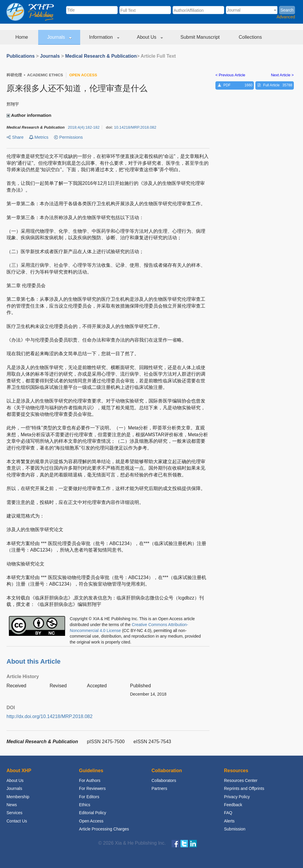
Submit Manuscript (201, 37)
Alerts (229, 821)
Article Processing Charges (104, 829)
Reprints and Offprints (244, 788)
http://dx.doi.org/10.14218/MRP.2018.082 (50, 716)
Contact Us (17, 821)
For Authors (90, 780)
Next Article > (282, 75)
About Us (150, 37)
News (12, 805)
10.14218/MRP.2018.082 (135, 127)
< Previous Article (230, 75)
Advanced (286, 17)
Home (22, 37)
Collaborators (164, 780)
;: (84, 127)
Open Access (91, 821)
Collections (251, 37)
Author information (30, 115)
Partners (159, 788)
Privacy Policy (237, 797)
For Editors (89, 797)
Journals (59, 37)
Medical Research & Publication (101, 56)
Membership (18, 797)
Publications (21, 56)
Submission (235, 829)
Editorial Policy (93, 813)
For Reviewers (92, 788)
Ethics (85, 805)
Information (104, 37)
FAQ (228, 813)
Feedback (233, 805)
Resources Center (241, 780)
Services (14, 813)
